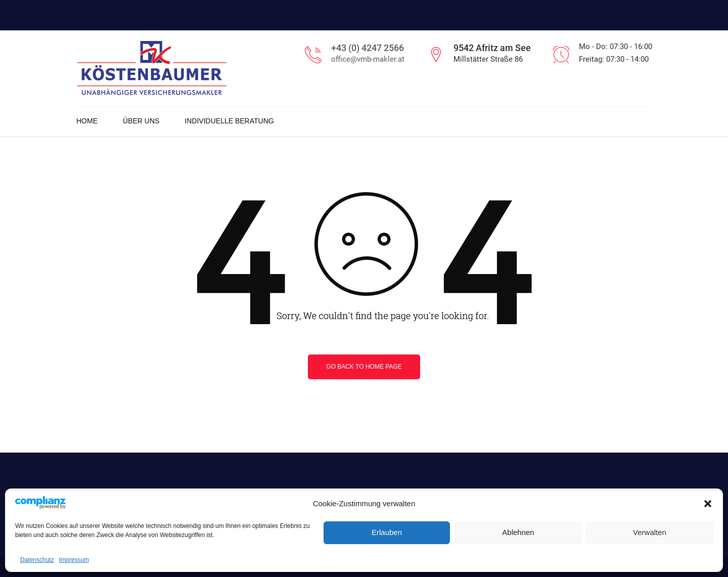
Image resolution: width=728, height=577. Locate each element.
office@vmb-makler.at (368, 59)
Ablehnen (518, 532)
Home (87, 121)
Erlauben (387, 532)
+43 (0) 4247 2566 (368, 48)
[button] (708, 504)
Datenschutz (37, 560)
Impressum (74, 560)
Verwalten (650, 532)
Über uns (141, 121)
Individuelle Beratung (229, 121)
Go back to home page (364, 367)
